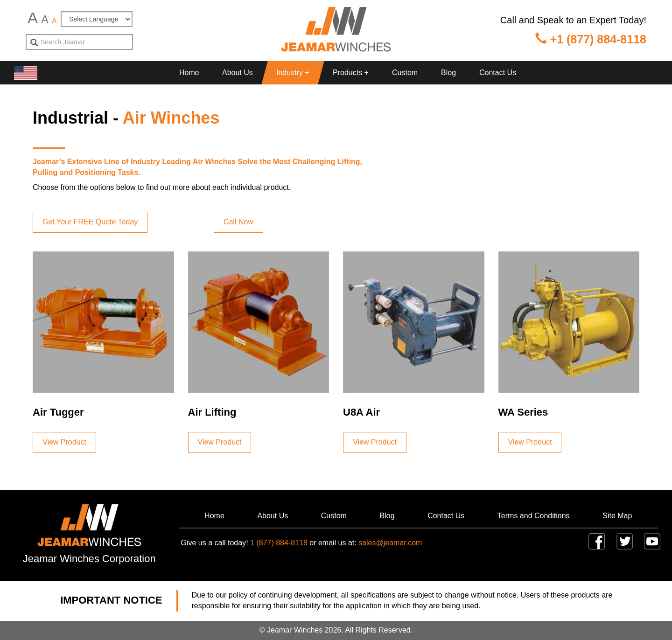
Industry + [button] (293, 73)
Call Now (238, 222)
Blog (448, 73)
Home (189, 73)
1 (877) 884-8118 (279, 543)
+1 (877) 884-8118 (591, 39)
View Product (64, 442)
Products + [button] (351, 73)
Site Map (617, 516)
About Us (238, 73)
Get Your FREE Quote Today (90, 222)
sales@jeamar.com (390, 543)
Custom (405, 73)
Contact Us (498, 73)
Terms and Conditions (534, 516)
